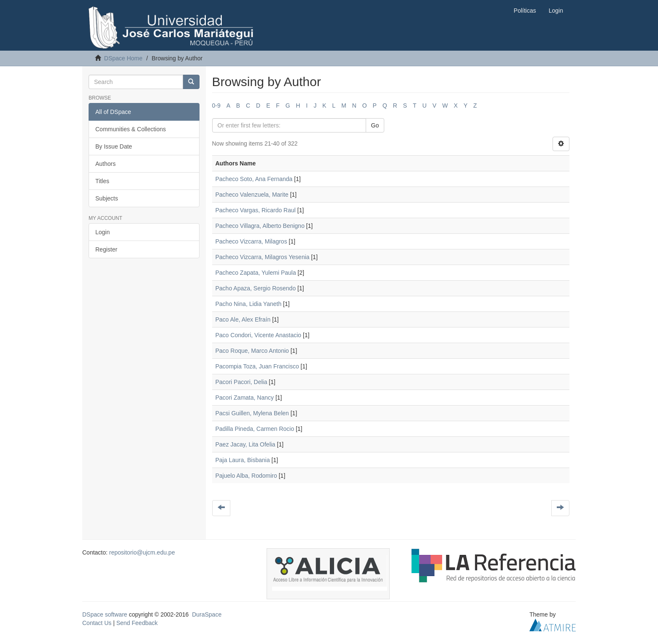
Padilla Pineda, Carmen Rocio (255, 429)
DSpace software (105, 614)
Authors (105, 164)
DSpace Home (123, 58)
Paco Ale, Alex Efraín (243, 319)
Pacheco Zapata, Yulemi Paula (256, 273)
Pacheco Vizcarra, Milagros (251, 241)
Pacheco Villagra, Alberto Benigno (260, 226)
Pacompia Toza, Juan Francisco (257, 366)
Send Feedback (137, 623)
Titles (102, 181)
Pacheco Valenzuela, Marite (252, 195)
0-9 (216, 106)
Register (106, 249)
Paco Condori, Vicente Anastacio (259, 335)
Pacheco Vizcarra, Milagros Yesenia (263, 257)
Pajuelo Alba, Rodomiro (246, 476)
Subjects (107, 198)
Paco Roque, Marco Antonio (252, 351)
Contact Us (97, 623)
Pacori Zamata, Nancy (245, 398)
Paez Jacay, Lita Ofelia (245, 444)
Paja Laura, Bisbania (243, 460)
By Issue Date (114, 146)
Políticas (525, 11)
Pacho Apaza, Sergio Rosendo (256, 288)
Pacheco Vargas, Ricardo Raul (256, 210)
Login (102, 232)
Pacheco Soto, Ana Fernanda (254, 179)
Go (375, 125)
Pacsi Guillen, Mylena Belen (252, 413)
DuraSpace (207, 614)
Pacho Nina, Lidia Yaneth (249, 304)
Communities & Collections (131, 129)
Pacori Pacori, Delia (241, 382)
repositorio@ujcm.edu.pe (142, 552)
